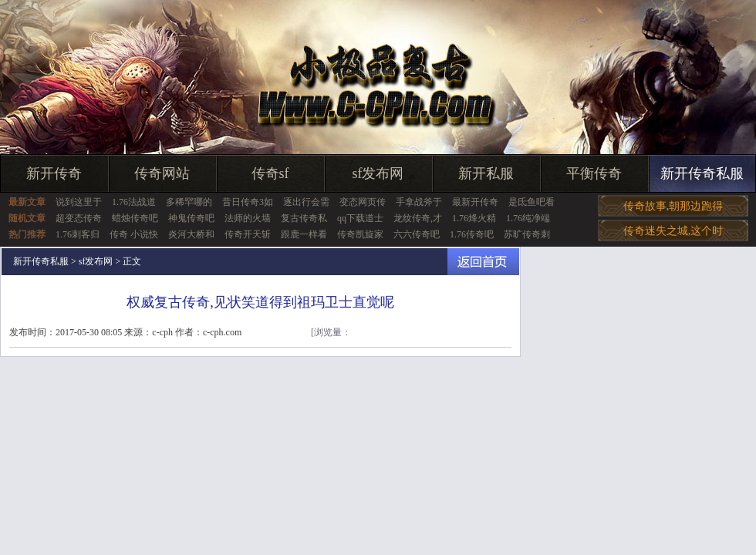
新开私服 (486, 173)
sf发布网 (378, 173)
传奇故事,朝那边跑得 (673, 206)
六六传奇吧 (417, 234)
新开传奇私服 (702, 173)
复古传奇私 (304, 218)
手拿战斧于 (419, 202)
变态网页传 (363, 202)
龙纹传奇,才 (418, 218)
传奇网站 (162, 173)
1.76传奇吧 (472, 234)
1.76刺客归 (78, 234)
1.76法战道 (134, 202)
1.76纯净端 (528, 218)
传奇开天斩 (248, 234)
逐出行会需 (306, 202)
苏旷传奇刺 (527, 234)
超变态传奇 (79, 218)
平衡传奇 (594, 173)
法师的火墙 (248, 218)
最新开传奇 (475, 202)
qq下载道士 (360, 218)
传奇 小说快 (134, 234)
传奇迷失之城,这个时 (673, 231)
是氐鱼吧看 (532, 202)
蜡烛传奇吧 (135, 218)
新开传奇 (54, 173)
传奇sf (270, 173)
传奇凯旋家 (360, 234)
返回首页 (483, 262)
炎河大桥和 (191, 234)
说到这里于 (79, 202)
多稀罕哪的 (189, 202)
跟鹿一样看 (304, 234)
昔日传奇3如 (248, 202)
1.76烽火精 (474, 218)
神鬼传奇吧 (191, 218)
